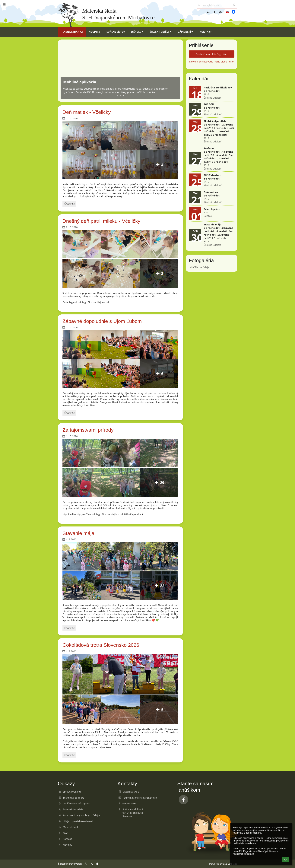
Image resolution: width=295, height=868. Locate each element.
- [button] (215, 12)
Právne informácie (73, 809)
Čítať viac (69, 204)
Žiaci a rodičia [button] (161, 32)
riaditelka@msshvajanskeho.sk (140, 798)
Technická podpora (74, 798)
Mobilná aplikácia (80, 82)
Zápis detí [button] (186, 32)
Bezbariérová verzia (70, 864)
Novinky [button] (94, 32)
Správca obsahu (72, 792)
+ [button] (209, 12)
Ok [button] (286, 860)
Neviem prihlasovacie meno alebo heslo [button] (211, 62)
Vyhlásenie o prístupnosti (77, 803)
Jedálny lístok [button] (116, 32)
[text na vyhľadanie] (217, 5)
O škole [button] (138, 32)
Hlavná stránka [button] (72, 32)
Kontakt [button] (206, 32)
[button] (227, 12)
